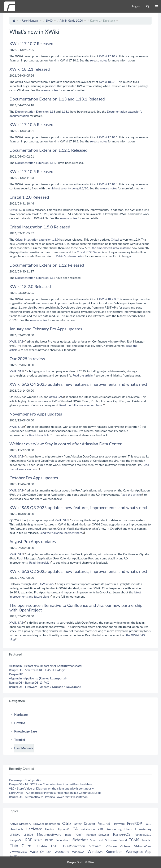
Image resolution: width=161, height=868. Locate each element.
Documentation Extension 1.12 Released (47, 265)
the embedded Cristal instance (111, 248)
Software (111, 840)
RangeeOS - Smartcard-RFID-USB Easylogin (37, 670)
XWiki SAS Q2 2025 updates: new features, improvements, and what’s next (78, 571)
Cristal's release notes (70, 256)
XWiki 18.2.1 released (30, 69)
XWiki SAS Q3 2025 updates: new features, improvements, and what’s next (78, 507)
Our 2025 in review (27, 358)
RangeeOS (122, 834)
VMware (95, 846)
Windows (78, 852)
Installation (88, 829)
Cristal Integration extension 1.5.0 (37, 239)
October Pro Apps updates (34, 478)
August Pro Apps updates (33, 541)
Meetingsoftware (49, 834)
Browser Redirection (47, 824)
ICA (75, 829)
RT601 (49, 840)
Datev (78, 824)
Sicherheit (80, 840)
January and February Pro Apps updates (46, 329)
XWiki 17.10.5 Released (31, 171)
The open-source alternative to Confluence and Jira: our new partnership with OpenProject (76, 607)
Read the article (83, 375)
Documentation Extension (32, 111)
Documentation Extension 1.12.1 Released (49, 150)
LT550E (28, 835)
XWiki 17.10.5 (108, 184)
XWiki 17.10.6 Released (31, 124)
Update (42, 846)
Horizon (50, 829)
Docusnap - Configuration (26, 780)
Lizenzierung (143, 829)
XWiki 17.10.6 (108, 137)
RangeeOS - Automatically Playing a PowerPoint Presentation (48, 797)
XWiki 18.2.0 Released (30, 286)
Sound (123, 840)
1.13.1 (66, 111)
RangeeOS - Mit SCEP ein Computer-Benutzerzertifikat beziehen (51, 784)
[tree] (80, 731)
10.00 (49, 21)
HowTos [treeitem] (20, 723)
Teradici (146, 840)
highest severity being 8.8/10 (69, 188)
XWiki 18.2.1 (107, 82)
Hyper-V (64, 829)
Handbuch (16, 829)
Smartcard (97, 840)
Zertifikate (16, 856)
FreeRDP (134, 823)
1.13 (52, 111)
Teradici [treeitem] (19, 740)
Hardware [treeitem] (21, 715)
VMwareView (143, 846)
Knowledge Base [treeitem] (26, 731)
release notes (99, 60)
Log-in (136, 6)
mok (68, 835)
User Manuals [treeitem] (24, 748)
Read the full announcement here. (81, 405)
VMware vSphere (118, 846)
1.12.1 (53, 163)
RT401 (39, 840)
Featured (104, 824)
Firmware (119, 824)
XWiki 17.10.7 (108, 56)
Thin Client (21, 845)
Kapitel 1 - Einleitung (102, 21)
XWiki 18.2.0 (107, 299)
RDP (29, 840)
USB (54, 846)
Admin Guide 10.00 (71, 21)
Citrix (67, 823)
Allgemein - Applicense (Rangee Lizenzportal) (38, 678)
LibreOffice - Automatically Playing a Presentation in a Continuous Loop (55, 793)
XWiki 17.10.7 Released (31, 43)
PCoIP (79, 835)
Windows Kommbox (105, 851)
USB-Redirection (73, 846)
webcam (62, 851)
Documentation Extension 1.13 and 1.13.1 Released (57, 99)
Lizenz (129, 829)
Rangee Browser (98, 835)
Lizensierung (114, 829)
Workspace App (139, 852)
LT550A (15, 835)
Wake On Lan (41, 852)
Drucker (90, 824)
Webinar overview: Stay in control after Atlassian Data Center (66, 444)
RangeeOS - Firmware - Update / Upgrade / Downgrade (45, 687)
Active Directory (20, 824)
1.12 (52, 278)
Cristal (14, 210)
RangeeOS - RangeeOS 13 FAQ (29, 682)
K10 (100, 829)
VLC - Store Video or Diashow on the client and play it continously (51, 788)
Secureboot (63, 840)
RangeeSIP (16, 674)
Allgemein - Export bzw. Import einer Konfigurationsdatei (46, 666)
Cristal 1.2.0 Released (29, 197)
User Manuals (30, 21)
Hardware (34, 829)
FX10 (148, 824)
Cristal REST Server (89, 252)
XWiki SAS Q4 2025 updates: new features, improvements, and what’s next (78, 384)
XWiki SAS (16, 341)
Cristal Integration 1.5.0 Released (40, 227)
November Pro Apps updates (36, 414)
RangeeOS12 (143, 835)
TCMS (134, 840)
